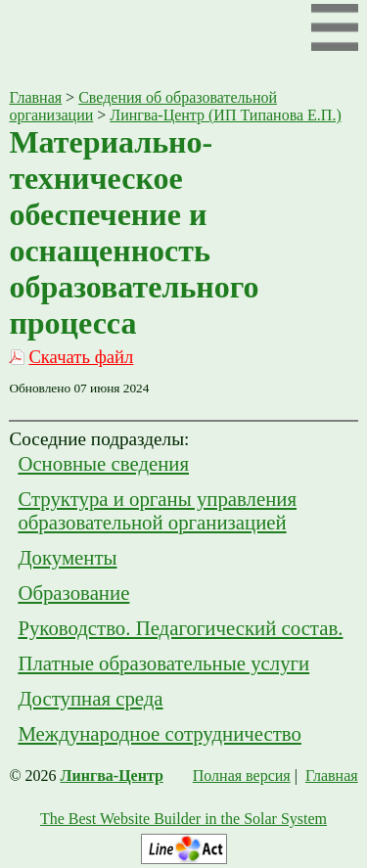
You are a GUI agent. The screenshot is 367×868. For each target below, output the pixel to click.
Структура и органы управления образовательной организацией (157, 510)
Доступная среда (90, 698)
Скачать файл (81, 357)
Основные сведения (103, 463)
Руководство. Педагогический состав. (180, 628)
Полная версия (242, 776)
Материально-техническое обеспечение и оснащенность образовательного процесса (134, 232)
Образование (73, 593)
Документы (67, 557)
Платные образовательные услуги (163, 663)
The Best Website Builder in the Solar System (183, 819)
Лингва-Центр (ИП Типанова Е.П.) (225, 115)
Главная (35, 97)
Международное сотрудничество (160, 733)
